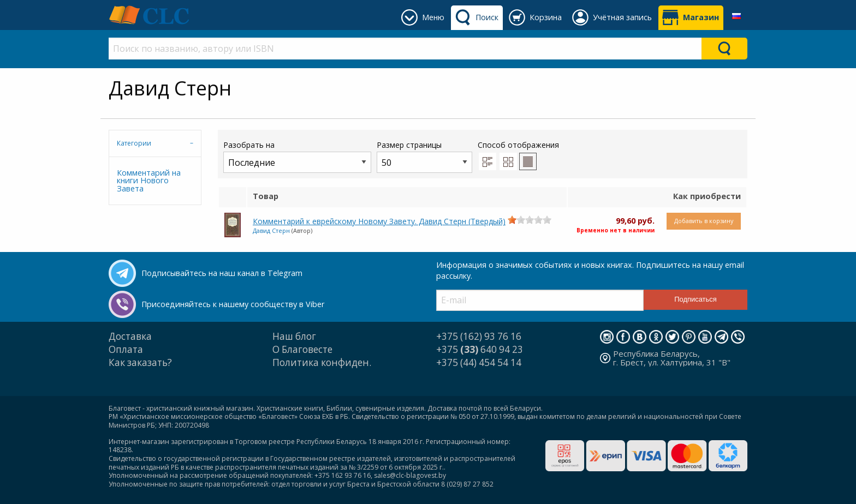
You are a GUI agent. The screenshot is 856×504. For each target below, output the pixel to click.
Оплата (126, 349)
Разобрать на (297, 156)
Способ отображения (518, 155)
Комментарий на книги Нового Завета (149, 181)
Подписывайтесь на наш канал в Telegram (222, 273)
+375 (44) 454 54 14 (479, 362)
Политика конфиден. (322, 362)
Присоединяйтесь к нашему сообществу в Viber (233, 304)
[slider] (530, 220)
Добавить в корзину (704, 221)
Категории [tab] (134, 143)
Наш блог (294, 336)
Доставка (130, 336)
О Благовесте (302, 349)
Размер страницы (424, 156)
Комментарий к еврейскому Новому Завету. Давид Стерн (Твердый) (379, 221)
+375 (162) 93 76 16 (479, 336)
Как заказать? (140, 362)
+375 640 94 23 (480, 349)
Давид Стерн (271, 230)
